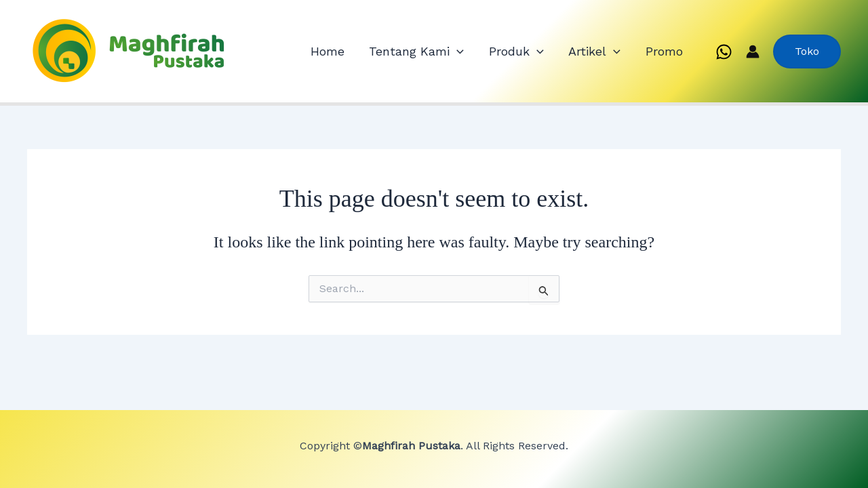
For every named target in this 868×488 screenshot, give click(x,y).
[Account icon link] (753, 52)
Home (378, 51)
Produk (544, 52)
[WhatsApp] (724, 52)
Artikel (611, 52)
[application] (497, 52)
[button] (807, 52)
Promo (670, 51)
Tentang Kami (456, 52)
